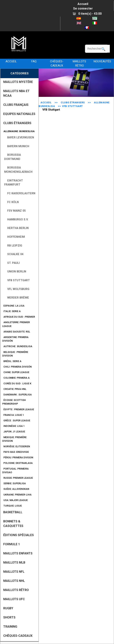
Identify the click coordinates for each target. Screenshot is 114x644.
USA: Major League (15, 500)
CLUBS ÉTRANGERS (73, 102)
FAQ (34, 61)
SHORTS (9, 617)
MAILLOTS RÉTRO (79, 64)
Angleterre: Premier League (16, 324)
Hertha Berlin (16, 228)
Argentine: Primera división (15, 339)
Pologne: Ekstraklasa (17, 463)
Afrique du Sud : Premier (19, 317)
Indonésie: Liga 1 (13, 426)
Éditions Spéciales (19, 535)
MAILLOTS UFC (14, 599)
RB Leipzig (13, 246)
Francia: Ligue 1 (13, 415)
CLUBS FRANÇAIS (16, 105)
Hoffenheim (15, 237)
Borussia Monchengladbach (18, 170)
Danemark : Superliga (17, 395)
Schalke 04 (14, 254)
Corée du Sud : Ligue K (17, 383)
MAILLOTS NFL (14, 572)
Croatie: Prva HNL (14, 389)
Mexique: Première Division (14, 439)
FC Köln (11, 202)
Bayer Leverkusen (19, 138)
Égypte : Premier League (18, 409)
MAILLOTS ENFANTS (18, 553)
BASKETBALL (13, 512)
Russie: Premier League (18, 478)
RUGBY (8, 608)
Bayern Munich (17, 146)
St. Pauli (12, 263)
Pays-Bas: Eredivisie (16, 452)
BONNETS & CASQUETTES (13, 524)
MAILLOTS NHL (14, 581)
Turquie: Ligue (12, 506)
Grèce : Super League (16, 420)
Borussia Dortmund (13, 157)
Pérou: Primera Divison (18, 457)
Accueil (83, 4)
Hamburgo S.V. (16, 220)
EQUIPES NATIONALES (19, 114)
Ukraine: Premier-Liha (17, 495)
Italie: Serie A (11, 311)
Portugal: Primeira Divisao (15, 471)
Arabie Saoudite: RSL (16, 332)
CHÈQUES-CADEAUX (57, 64)
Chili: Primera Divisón (17, 367)
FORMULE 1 (12, 544)
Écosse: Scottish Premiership (14, 402)
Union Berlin (15, 272)
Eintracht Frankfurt (14, 183)
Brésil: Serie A (12, 361)
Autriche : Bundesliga (17, 346)
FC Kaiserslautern (20, 193)
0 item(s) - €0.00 (87, 14)
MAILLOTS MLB (14, 562)
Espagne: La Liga (13, 306)
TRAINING (10, 627)
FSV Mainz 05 (15, 211)
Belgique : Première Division (15, 354)
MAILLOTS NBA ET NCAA (16, 93)
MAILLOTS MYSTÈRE (18, 82)
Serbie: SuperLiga (14, 483)
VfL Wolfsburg (17, 289)
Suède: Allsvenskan (16, 489)
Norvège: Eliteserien (16, 446)
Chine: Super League (16, 372)
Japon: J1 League (14, 432)
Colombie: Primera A (16, 378)
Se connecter (83, 8)
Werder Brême (17, 298)
